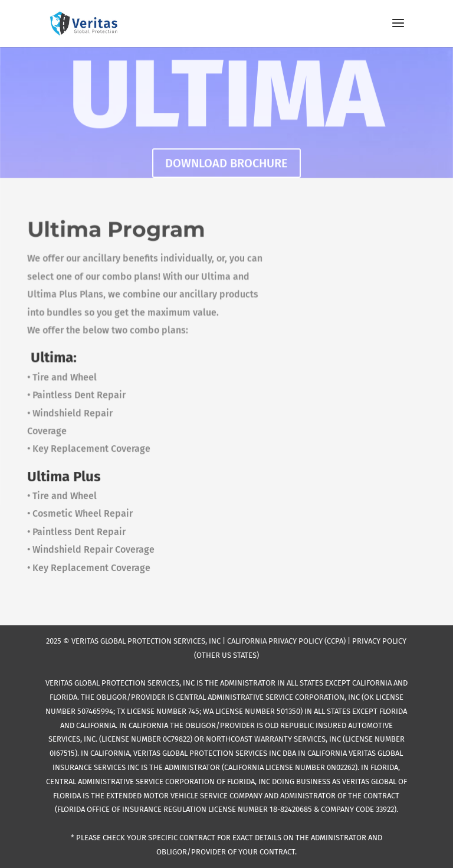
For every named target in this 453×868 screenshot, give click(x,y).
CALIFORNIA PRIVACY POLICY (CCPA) (286, 641)
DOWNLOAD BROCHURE (226, 164)
